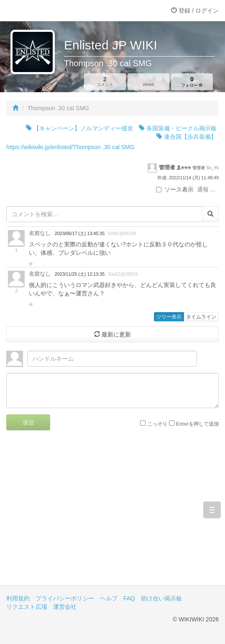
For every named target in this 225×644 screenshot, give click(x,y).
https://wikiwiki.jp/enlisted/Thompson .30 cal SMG (70, 147)
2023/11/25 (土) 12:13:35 (80, 274)
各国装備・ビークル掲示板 (178, 128)
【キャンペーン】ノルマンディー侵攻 (79, 128)
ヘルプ (109, 598)
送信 (28, 422)
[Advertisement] (112, 514)
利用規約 (18, 598)
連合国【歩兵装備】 (187, 137)
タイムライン (201, 317)
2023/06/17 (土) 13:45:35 (80, 233)
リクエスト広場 (27, 607)
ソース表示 (175, 189)
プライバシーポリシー (65, 598)
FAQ (129, 598)
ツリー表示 (169, 317)
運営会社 (65, 607)
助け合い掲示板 (161, 598)
